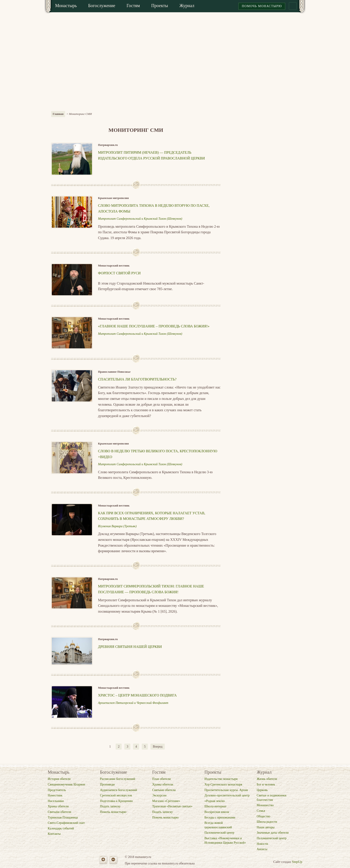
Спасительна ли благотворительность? (137, 379)
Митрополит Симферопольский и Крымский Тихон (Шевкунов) (140, 219)
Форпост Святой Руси (119, 273)
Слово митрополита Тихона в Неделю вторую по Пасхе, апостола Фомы (154, 208)
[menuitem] (66, 6)
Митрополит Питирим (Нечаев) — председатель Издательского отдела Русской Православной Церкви (151, 155)
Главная (58, 114)
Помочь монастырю (262, 6)
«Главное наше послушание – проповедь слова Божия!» (154, 326)
